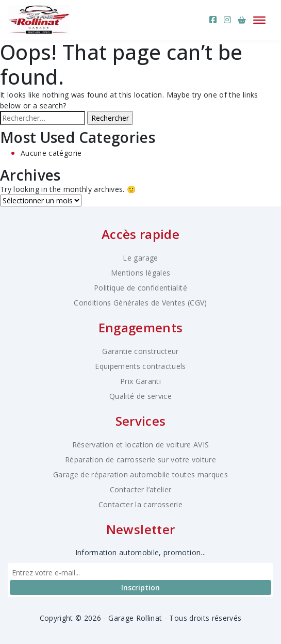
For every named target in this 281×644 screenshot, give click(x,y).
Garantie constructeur (140, 351)
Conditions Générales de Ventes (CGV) (140, 303)
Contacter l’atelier (141, 489)
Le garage (140, 258)
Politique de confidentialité (140, 288)
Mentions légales (141, 273)
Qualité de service (140, 396)
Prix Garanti (140, 381)
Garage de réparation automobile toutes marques (140, 474)
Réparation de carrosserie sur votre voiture (140, 460)
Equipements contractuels (140, 366)
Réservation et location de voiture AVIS (141, 445)
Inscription (140, 587)
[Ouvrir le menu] (259, 20)
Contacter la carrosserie (140, 504)
